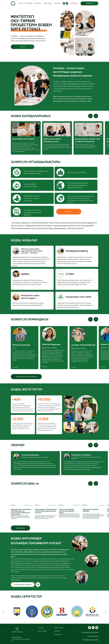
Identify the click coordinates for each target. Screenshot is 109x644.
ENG (72, 3)
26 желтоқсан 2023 (28, 505)
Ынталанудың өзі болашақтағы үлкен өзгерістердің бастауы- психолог (46, 511)
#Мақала (13, 505)
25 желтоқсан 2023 (52, 505)
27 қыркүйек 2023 (76, 505)
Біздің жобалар (29, 3)
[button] (89, 3)
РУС (76, 3)
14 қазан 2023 (101, 505)
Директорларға (48, 3)
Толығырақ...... (45, 367)
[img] (22, 496)
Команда (57, 631)
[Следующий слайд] (106, 612)
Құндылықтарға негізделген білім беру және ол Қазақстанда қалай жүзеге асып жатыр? (21, 512)
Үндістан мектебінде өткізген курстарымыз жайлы (67, 511)
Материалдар (37, 3)
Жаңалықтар (58, 3)
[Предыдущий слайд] (3, 612)
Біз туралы (21, 3)
